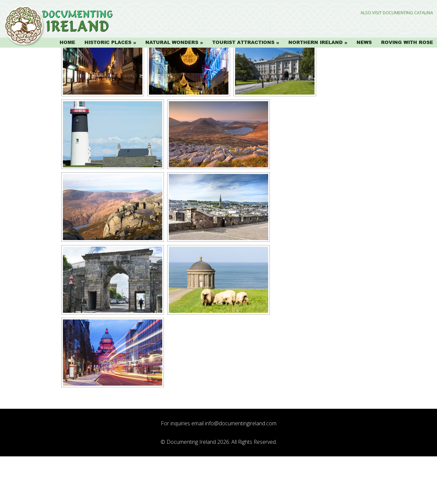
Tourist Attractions (243, 42)
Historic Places (108, 42)
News (364, 42)
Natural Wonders (172, 42)
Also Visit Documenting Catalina (397, 13)
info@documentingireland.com (241, 471)
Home (67, 42)
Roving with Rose (407, 42)
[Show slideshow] (80, 83)
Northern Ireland (316, 42)
